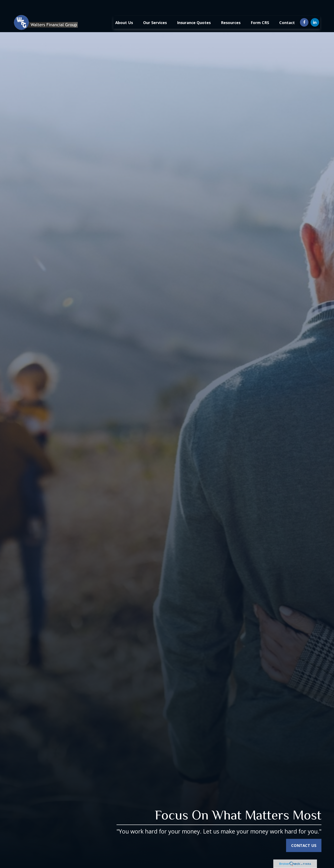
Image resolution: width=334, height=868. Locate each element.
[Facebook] (304, 10)
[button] (124, 10)
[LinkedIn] (315, 10)
